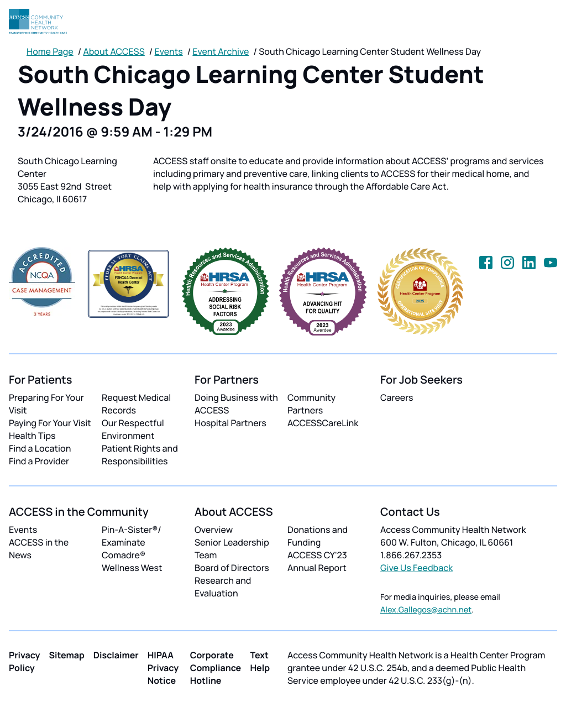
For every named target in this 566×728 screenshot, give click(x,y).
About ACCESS (114, 51)
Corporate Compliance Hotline (216, 668)
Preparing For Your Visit (46, 404)
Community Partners (311, 404)
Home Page (50, 51)
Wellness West (132, 568)
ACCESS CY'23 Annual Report (317, 561)
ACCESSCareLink (323, 423)
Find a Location (40, 448)
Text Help (260, 661)
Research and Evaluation (223, 587)
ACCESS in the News (39, 549)
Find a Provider (39, 461)
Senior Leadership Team (232, 549)
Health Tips (32, 436)
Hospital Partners (230, 423)
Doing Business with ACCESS (236, 404)
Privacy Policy (25, 661)
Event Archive (221, 51)
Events (169, 51)
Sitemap (67, 655)
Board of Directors (232, 568)
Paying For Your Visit (50, 423)
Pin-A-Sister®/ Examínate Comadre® (132, 542)
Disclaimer (116, 655)
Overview (214, 530)
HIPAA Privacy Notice (163, 668)
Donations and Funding (318, 536)
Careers (397, 397)
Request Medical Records (136, 404)
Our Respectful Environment (133, 429)
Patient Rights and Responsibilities (140, 455)
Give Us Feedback (416, 568)
